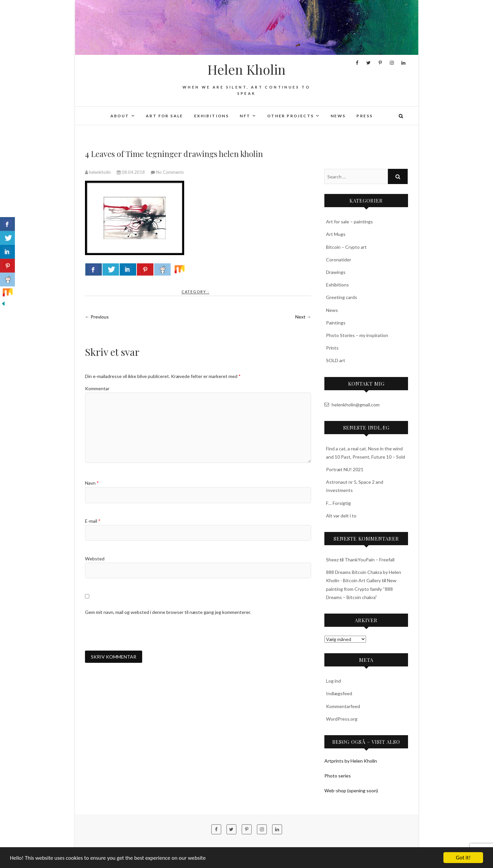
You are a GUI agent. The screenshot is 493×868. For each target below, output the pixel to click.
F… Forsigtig (338, 503)
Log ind (333, 681)
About (120, 116)
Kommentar (97, 388)
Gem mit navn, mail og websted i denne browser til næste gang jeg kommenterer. (168, 612)
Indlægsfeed (339, 693)
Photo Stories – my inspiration (357, 335)
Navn (92, 483)
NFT (245, 116)
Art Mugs (336, 234)
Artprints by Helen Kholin (351, 761)
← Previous (97, 317)
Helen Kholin (246, 69)
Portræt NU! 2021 (345, 469)
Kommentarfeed (343, 706)
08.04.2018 (131, 172)
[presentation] (135, 633)
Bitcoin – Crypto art (346, 247)
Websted (95, 559)
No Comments (170, 172)
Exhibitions (211, 116)
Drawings (336, 272)
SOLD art (336, 360)
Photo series (338, 776)
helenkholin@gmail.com (352, 405)
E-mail (93, 521)
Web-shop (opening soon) (351, 791)
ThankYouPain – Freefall (370, 560)
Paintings (336, 323)
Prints (332, 348)
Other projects (291, 116)
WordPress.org (342, 719)
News (338, 116)
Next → (303, 317)
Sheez (332, 560)
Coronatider (339, 260)
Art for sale (164, 116)
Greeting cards (342, 297)
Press (365, 116)
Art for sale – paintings (349, 222)
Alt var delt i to (341, 516)
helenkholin (98, 172)
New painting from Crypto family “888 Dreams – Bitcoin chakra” (361, 589)
